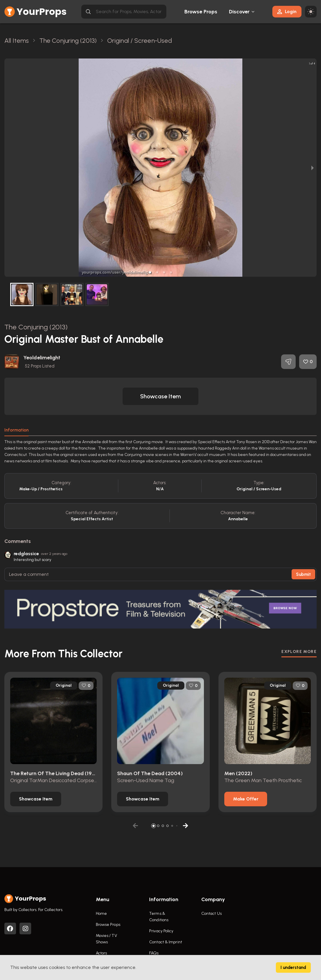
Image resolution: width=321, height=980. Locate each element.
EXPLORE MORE (299, 652)
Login (287, 11)
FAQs (154, 953)
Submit (303, 574)
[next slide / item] (313, 168)
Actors (102, 953)
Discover (239, 12)
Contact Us (211, 914)
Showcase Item (160, 396)
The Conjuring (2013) (36, 327)
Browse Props (201, 12)
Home (101, 914)
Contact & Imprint (166, 942)
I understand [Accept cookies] (293, 967)
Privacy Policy (161, 931)
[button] (150, 272)
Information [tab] (16, 430)
